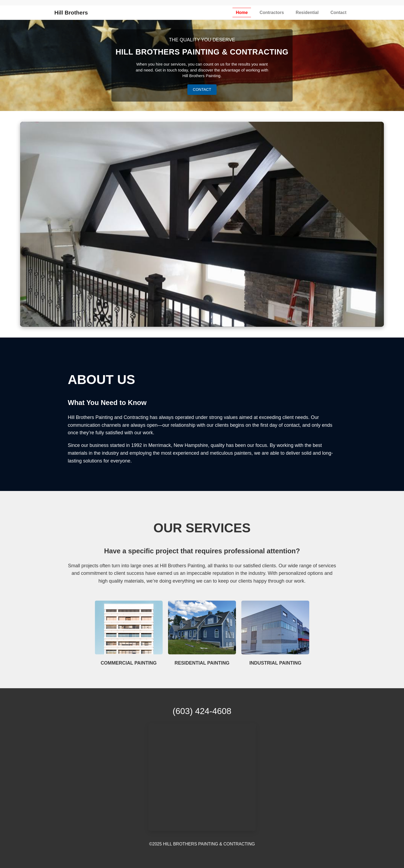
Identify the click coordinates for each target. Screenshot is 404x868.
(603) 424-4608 (202, 711)
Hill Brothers (71, 12)
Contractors (272, 12)
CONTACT (202, 89)
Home (242, 12)
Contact (339, 12)
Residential (307, 12)
